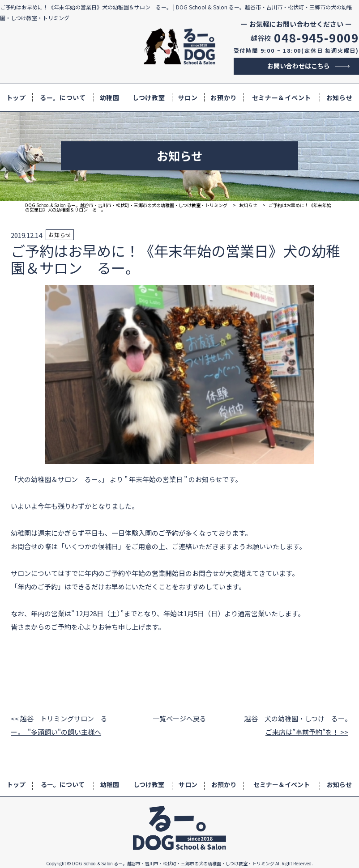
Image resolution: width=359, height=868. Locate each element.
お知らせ (340, 97)
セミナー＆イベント (282, 97)
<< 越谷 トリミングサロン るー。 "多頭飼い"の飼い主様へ (59, 725)
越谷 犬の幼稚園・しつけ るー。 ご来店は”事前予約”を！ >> (296, 725)
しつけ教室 (149, 97)
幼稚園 (110, 97)
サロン (188, 97)
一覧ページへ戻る (179, 718)
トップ (16, 97)
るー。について (63, 97)
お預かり (224, 97)
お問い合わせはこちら (299, 66)
